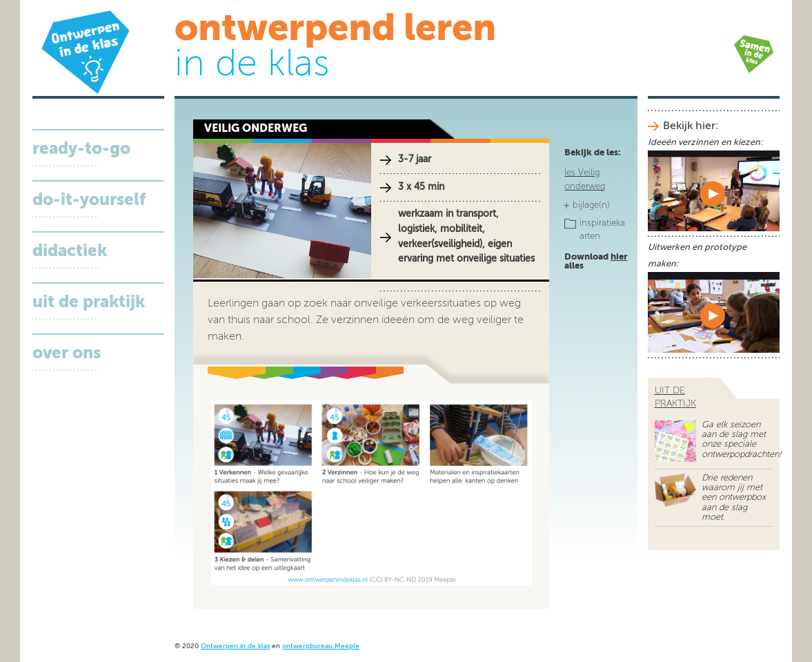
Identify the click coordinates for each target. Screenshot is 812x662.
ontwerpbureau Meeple (321, 646)
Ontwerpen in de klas (235, 646)
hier (619, 257)
